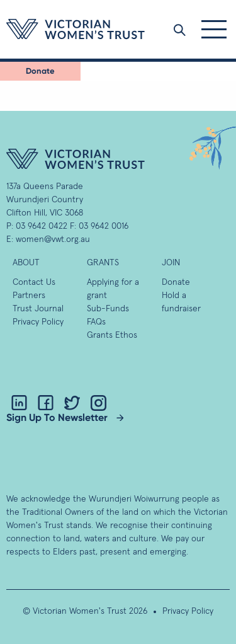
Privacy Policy (38, 322)
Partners (29, 296)
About (26, 263)
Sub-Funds (108, 309)
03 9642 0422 (42, 226)
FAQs (96, 322)
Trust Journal (38, 309)
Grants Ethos (112, 335)
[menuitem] (40, 71)
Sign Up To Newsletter (57, 417)
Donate (40, 71)
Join (171, 263)
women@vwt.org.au (53, 239)
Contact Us (34, 282)
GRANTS (103, 263)
